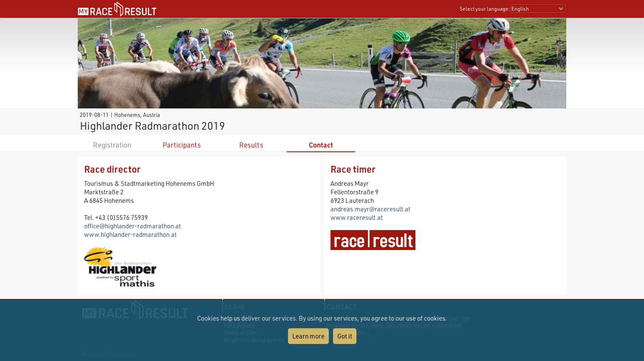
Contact (321, 145)
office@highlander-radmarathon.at (133, 226)
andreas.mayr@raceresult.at (370, 209)
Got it (345, 336)
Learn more (308, 336)
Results (251, 145)
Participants (182, 145)
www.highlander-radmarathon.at (130, 234)
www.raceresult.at (357, 217)
